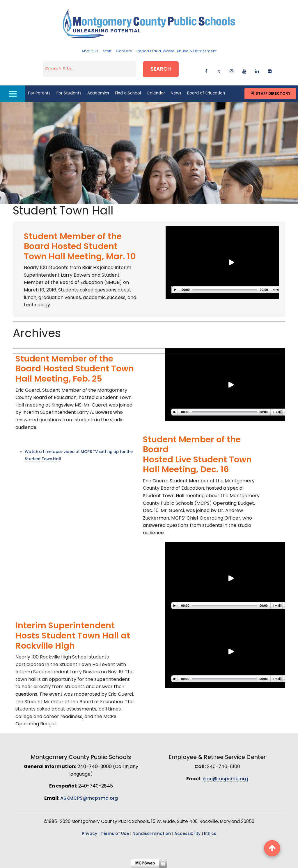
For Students (69, 93)
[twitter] (219, 70)
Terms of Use (115, 834)
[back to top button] (272, 848)
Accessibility (187, 834)
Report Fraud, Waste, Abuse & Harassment (177, 51)
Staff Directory (270, 94)
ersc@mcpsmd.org (225, 779)
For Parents (39, 93)
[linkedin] (257, 70)
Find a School (128, 93)
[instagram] (232, 70)
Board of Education (206, 93)
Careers (124, 51)
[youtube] (244, 70)
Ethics (210, 834)
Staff (107, 51)
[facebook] (206, 70)
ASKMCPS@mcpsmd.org (89, 799)
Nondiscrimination (152, 834)
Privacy (89, 834)
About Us (90, 51)
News (176, 93)
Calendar (156, 93)
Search (161, 69)
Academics (98, 93)
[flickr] (270, 70)
